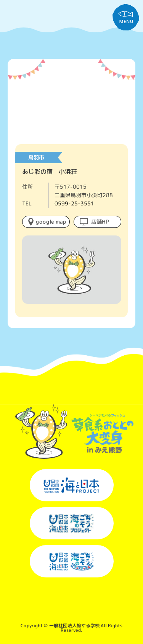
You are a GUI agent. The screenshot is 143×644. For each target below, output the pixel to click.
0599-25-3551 (74, 203)
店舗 (100, 221)
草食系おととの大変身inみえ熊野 (71, 27)
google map (51, 221)
